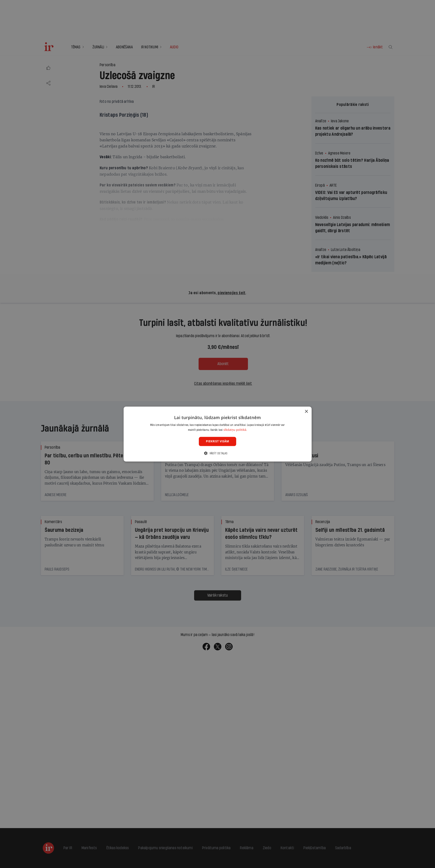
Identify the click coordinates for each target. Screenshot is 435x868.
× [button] (306, 411)
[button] (217, 453)
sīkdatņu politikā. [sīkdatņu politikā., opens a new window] (235, 430)
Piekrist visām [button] (217, 441)
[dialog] (218, 434)
